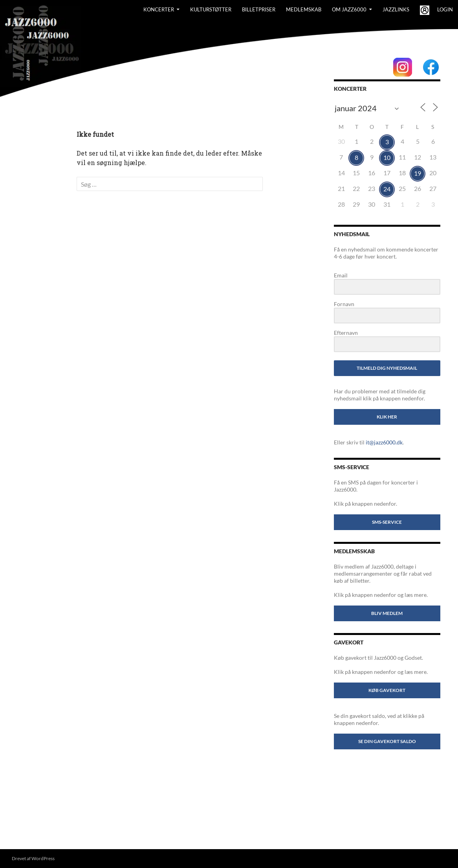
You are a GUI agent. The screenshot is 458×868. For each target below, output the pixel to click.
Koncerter (159, 9)
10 (387, 157)
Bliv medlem (387, 613)
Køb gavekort (387, 690)
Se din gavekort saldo (387, 741)
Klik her (387, 417)
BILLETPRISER (259, 9)
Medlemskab (304, 9)
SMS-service (387, 522)
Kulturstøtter (211, 9)
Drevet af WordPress (33, 858)
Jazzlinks (396, 9)
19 (418, 173)
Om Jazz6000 (349, 9)
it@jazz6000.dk (384, 442)
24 (387, 189)
